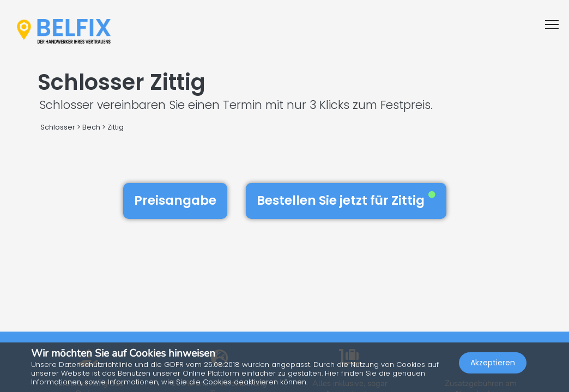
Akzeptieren (493, 363)
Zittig (116, 127)
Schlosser (58, 127)
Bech (91, 127)
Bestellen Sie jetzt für (346, 200)
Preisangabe (175, 200)
